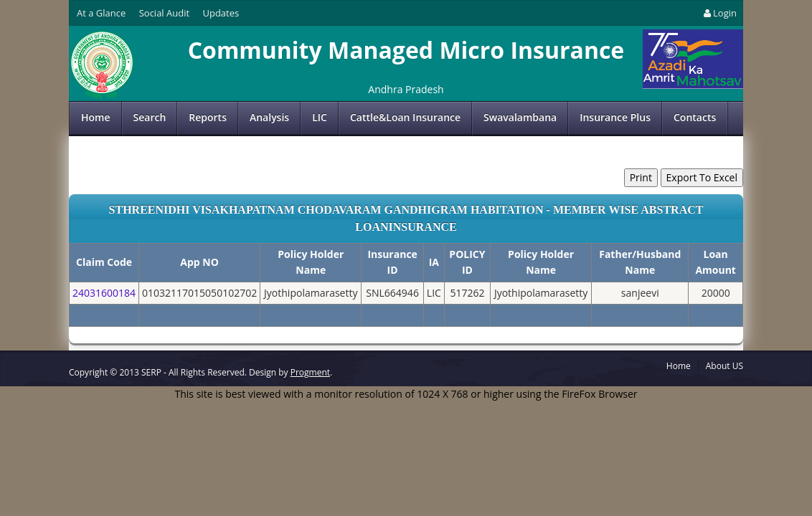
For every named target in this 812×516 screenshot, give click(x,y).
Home (96, 117)
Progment (310, 372)
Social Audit (164, 13)
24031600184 (104, 293)
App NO (199, 262)
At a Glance (101, 13)
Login (719, 13)
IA (434, 262)
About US (724, 366)
